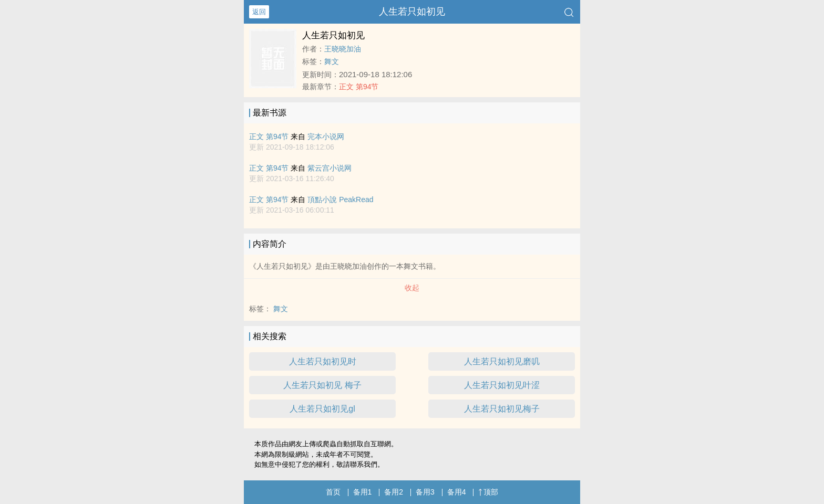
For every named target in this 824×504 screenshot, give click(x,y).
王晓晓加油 (343, 49)
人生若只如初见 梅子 (322, 385)
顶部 (488, 492)
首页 (333, 492)
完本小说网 (326, 136)
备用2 (394, 492)
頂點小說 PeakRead (340, 199)
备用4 (457, 492)
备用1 (363, 492)
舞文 (332, 61)
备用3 (425, 492)
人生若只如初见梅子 (502, 409)
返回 (259, 12)
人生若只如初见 (412, 12)
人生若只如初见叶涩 (502, 385)
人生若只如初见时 (323, 361)
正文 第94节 (359, 87)
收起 (412, 288)
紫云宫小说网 (329, 168)
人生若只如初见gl (322, 409)
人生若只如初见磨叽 (502, 361)
